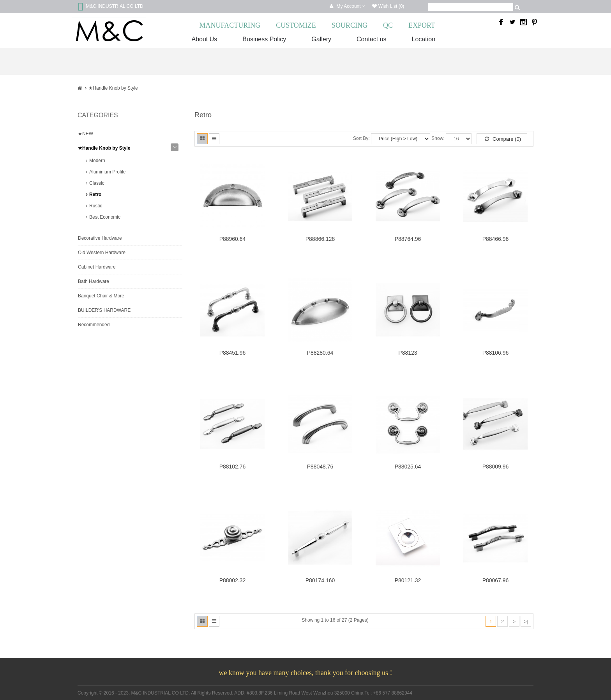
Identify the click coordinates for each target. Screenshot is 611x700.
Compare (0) (503, 139)
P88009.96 (496, 467)
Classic (97, 183)
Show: (438, 138)
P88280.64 (320, 353)
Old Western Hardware (102, 253)
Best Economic (105, 217)
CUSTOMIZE (296, 25)
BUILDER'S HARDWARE (104, 310)
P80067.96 (496, 581)
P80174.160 (320, 581)
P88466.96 (496, 239)
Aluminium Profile (107, 172)
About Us (205, 39)
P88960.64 (233, 239)
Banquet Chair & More (101, 296)
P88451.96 (233, 353)
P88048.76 (320, 467)
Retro (95, 194)
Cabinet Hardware (97, 267)
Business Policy (264, 39)
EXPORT (422, 25)
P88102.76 (233, 467)
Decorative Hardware (100, 238)
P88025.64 (408, 467)
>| (526, 622)
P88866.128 (320, 239)
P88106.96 (496, 353)
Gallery (321, 39)
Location (424, 39)
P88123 (408, 353)
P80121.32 (408, 581)
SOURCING (350, 25)
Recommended (94, 325)
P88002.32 (233, 581)
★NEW (86, 134)
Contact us (371, 39)
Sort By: (361, 138)
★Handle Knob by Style (113, 88)
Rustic (96, 206)
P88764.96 (408, 239)
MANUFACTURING (230, 25)
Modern (97, 161)
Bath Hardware (94, 281)
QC (388, 25)
